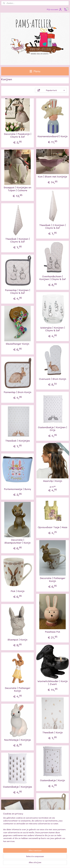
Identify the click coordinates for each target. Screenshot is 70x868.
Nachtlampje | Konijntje (17, 740)
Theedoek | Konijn (53, 733)
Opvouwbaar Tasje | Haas (53, 527)
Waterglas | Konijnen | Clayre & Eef (53, 329)
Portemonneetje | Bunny (17, 489)
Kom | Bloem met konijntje (52, 177)
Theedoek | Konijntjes (18, 441)
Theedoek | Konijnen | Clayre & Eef (18, 240)
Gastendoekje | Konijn (52, 780)
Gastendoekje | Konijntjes (17, 787)
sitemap (43, 859)
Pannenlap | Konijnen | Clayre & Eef (18, 292)
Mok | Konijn (18, 591)
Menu (35, 71)
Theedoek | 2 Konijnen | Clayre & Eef (52, 227)
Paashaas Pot (53, 632)
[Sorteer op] (51, 90)
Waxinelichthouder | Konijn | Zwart (53, 683)
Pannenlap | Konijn (53, 828)
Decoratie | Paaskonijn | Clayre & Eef (18, 135)
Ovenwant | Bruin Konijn (53, 379)
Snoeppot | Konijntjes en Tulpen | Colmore (17, 189)
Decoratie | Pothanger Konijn (53, 580)
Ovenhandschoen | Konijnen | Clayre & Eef (53, 278)
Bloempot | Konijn (17, 640)
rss (48, 859)
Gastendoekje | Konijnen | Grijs (52, 429)
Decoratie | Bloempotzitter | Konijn (18, 541)
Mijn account (54, 9)
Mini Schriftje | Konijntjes (17, 827)
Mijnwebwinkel (40, 863)
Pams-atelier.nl (9, 850)
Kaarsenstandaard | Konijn (53, 136)
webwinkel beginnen (58, 859)
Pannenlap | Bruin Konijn (17, 392)
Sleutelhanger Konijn (17, 344)
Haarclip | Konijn (53, 481)
